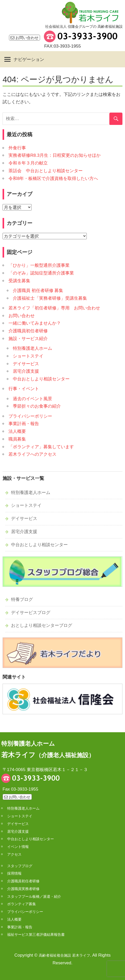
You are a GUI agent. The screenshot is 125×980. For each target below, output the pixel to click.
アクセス (14, 854)
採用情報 (14, 873)
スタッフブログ (20, 866)
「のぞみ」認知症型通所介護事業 (41, 273)
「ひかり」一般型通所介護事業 (39, 265)
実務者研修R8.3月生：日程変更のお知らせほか (55, 155)
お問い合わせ (25, 38)
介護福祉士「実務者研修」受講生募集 (50, 298)
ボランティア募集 (22, 904)
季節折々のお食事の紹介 (37, 406)
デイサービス (26, 364)
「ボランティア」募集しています (41, 447)
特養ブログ (22, 599)
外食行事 (17, 148)
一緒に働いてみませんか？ (35, 323)
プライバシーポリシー (30, 416)
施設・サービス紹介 (28, 339)
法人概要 (17, 431)
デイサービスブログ (31, 613)
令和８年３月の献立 (28, 163)
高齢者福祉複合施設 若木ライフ (64, 955)
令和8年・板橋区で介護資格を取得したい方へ (53, 178)
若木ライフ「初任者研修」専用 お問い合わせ (54, 308)
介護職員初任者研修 (28, 331)
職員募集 (17, 439)
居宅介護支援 (26, 371)
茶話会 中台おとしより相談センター (46, 171)
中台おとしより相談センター (41, 379)
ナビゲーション (29, 59)
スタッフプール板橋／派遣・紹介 (34, 896)
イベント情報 (18, 847)
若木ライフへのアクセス (32, 454)
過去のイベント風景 (32, 399)
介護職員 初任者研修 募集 (38, 291)
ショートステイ (28, 356)
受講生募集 (19, 281)
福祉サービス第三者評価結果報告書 (36, 935)
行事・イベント (24, 389)
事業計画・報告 (24, 424)
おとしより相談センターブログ (42, 625)
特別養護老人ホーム (32, 348)
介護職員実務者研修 (23, 889)
